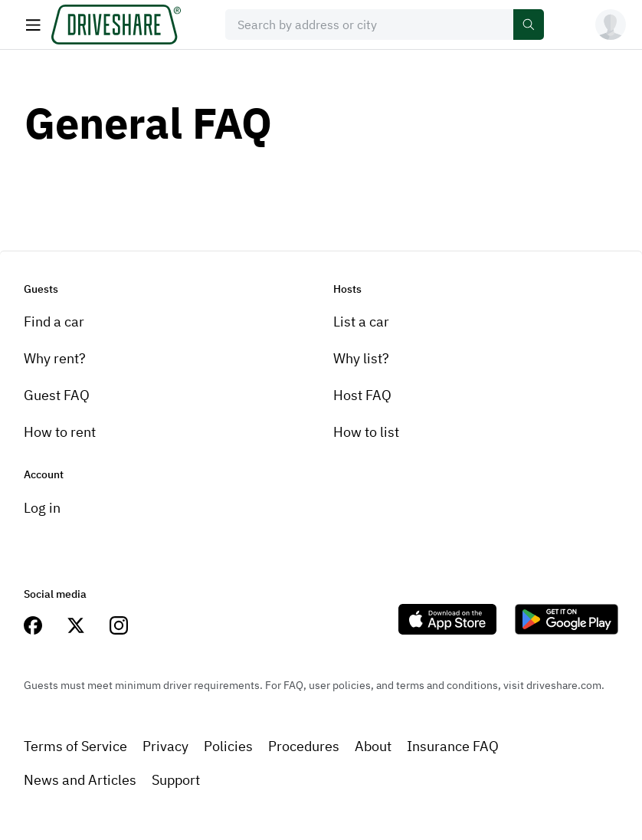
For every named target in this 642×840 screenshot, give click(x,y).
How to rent (60, 432)
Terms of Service (75, 746)
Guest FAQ (57, 395)
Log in (42, 508)
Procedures (304, 746)
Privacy (165, 746)
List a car (361, 322)
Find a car (54, 322)
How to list (366, 432)
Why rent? (55, 358)
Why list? (361, 358)
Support (176, 780)
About (373, 746)
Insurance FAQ (453, 746)
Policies (228, 746)
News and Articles (80, 780)
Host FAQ (362, 395)
